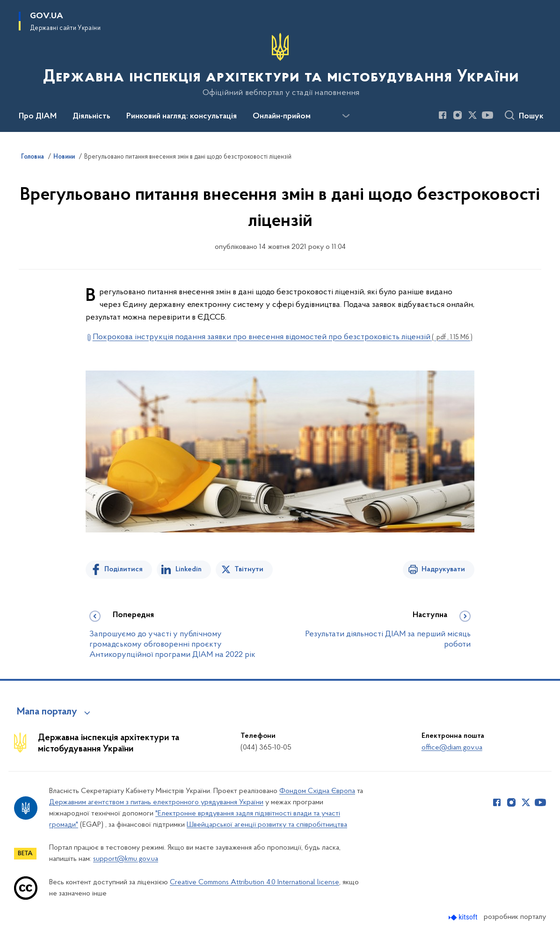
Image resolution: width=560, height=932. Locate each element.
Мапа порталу (47, 712)
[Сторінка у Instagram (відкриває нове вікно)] (458, 115)
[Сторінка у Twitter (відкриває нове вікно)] (473, 115)
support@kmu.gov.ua (126, 859)
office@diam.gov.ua (452, 748)
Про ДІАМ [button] (38, 116)
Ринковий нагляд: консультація (182, 116)
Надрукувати (443, 569)
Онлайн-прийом (282, 116)
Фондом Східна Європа (317, 791)
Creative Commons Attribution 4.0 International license (255, 882)
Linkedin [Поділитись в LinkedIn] (189, 569)
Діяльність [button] (91, 116)
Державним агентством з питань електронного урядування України (156, 802)
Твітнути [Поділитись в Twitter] (249, 569)
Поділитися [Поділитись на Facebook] (124, 569)
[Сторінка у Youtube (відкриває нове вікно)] (487, 115)
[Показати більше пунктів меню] (346, 116)
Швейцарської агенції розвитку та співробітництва (267, 825)
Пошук (531, 116)
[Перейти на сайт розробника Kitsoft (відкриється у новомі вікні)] (464, 917)
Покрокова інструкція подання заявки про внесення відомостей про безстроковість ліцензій (283, 337)
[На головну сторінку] (280, 65)
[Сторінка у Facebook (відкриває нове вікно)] (443, 115)
